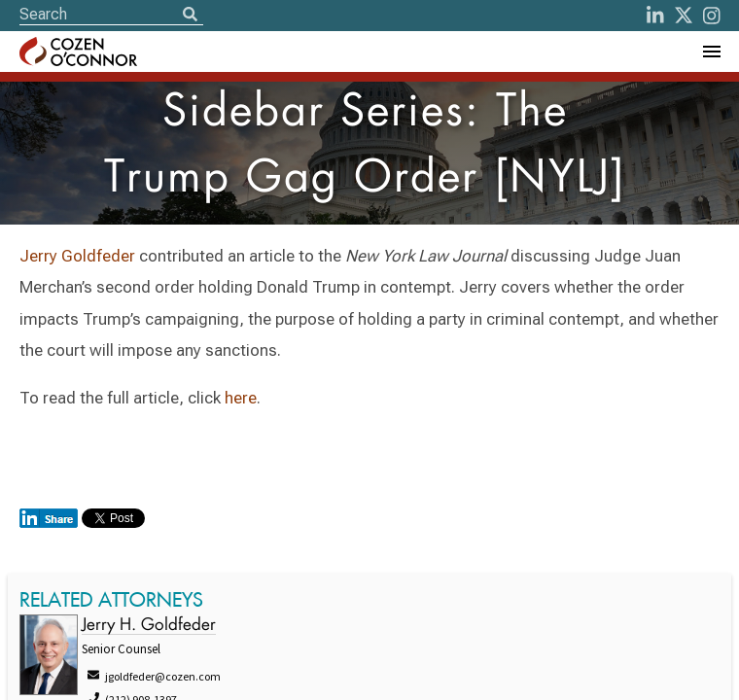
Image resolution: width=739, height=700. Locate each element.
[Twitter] (684, 16)
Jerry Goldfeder (77, 256)
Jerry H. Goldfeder (149, 626)
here (241, 398)
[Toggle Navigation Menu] (711, 52)
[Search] (190, 16)
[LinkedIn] (655, 16)
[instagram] (712, 16)
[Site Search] (111, 14)
